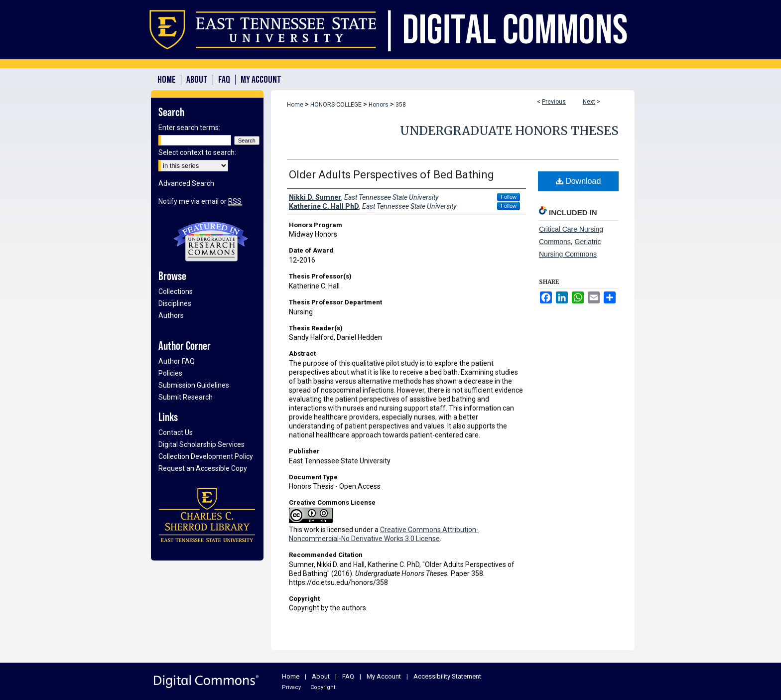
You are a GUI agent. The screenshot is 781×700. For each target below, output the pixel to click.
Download (579, 181)
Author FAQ (177, 361)
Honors (379, 105)
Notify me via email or (200, 201)
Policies (170, 373)
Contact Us (176, 432)
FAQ (348, 676)
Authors (171, 315)
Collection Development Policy (206, 456)
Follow (509, 197)
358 (401, 105)
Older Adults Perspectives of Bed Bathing (391, 175)
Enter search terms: (189, 128)
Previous (554, 102)
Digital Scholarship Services (201, 444)
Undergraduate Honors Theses (509, 131)
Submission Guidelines (194, 385)
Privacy (291, 687)
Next (589, 102)
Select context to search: (197, 152)
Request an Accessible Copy (203, 468)
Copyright (323, 687)
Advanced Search (186, 183)
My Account (384, 676)
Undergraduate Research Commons (211, 242)
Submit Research (186, 397)
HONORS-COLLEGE (336, 105)
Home (295, 105)
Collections (176, 291)
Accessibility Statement (447, 676)
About (321, 676)
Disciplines (175, 303)
